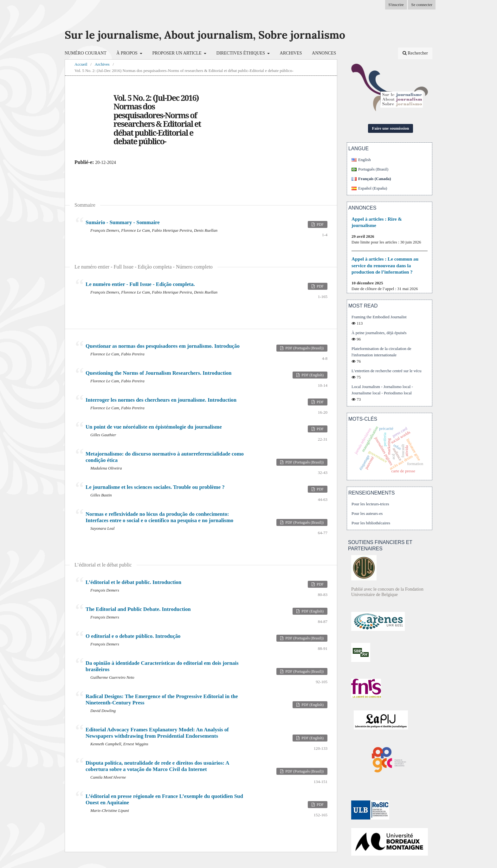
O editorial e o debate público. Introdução (133, 636)
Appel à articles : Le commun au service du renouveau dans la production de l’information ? (385, 265)
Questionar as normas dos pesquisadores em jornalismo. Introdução (163, 346)
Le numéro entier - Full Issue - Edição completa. (140, 284)
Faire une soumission (391, 128)
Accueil (81, 64)
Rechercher (415, 53)
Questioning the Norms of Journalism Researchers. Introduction (158, 373)
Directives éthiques (241, 53)
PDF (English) (312, 375)
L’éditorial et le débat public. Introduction (133, 582)
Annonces (324, 53)
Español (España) (373, 188)
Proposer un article (177, 53)
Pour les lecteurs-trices (370, 504)
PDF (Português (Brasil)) (304, 348)
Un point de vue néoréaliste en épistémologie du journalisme (154, 427)
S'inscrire (396, 5)
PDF (320, 224)
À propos (127, 53)
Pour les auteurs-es (367, 513)
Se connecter (422, 5)
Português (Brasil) (373, 169)
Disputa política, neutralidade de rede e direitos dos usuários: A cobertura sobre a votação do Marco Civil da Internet (157, 766)
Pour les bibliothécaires (371, 523)
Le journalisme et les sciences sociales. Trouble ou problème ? (155, 487)
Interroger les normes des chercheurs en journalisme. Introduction (161, 400)
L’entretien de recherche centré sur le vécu (386, 371)
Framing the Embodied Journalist (379, 317)
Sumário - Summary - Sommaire (123, 222)
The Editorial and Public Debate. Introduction (138, 609)
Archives (291, 53)
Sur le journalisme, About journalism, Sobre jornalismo (205, 35)
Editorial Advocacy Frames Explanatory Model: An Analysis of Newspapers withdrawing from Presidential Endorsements (157, 733)
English (365, 160)
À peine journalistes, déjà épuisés (379, 333)
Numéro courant (86, 53)
